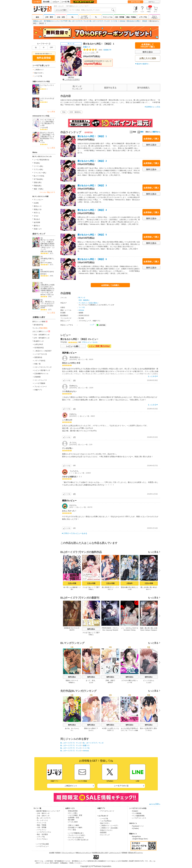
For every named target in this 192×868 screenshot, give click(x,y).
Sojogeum (154, 630)
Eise (104, 630)
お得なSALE (39, 344)
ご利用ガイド (39, 70)
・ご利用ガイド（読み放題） (109, 828)
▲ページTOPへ (155, 804)
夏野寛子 (110, 683)
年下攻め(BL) (38, 179)
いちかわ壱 (44, 128)
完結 (64, 112)
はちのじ (91, 730)
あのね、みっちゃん (72, 728)
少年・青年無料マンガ (42, 338)
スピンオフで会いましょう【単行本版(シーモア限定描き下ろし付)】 (47, 122)
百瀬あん (91, 589)
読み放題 (46, 2)
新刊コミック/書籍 (40, 321)
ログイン (152, 2)
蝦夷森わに (72, 683)
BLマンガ (71, 44)
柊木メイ (149, 589)
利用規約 (58, 853)
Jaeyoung (109, 630)
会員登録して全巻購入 (110, 285)
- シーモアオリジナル (43, 832)
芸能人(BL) (38, 182)
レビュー (56, 2)
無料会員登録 (135, 2)
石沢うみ (51, 295)
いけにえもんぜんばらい (47, 99)
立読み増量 (72, 583)
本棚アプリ (38, 390)
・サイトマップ (104, 835)
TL (96, 17)
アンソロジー (39, 200)
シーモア (37, 2)
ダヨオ (36, 216)
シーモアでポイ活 (41, 354)
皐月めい (44, 295)
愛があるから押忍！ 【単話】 (137, 21)
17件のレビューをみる (90, 342)
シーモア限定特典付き (42, 160)
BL (73, 17)
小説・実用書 (119, 17)
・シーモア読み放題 (42, 844)
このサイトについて (115, 853)
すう (72, 730)
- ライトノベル (41, 823)
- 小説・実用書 (41, 827)
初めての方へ (39, 73)
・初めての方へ (104, 823)
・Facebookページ (137, 826)
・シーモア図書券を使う (75, 833)
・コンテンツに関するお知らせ (78, 840)
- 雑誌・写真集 (41, 825)
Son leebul (127, 630)
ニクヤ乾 (130, 683)
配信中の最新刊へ (143, 64)
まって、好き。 (91, 680)
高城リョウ (38, 229)
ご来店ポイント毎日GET (43, 351)
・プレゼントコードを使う (76, 835)
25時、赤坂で (110, 680)
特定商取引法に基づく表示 (100, 853)
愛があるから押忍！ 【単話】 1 (92, 136)
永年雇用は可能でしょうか (47, 260)
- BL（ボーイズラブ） (44, 818)
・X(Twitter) (135, 828)
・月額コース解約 (73, 825)
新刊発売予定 (39, 325)
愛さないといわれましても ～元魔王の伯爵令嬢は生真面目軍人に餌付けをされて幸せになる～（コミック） (47, 245)
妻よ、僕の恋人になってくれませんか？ (47, 303)
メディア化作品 (40, 361)
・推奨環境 (103, 833)
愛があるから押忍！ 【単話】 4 (92, 210)
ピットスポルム (149, 680)
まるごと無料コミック (41, 331)
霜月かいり (38, 206)
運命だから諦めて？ (91, 728)
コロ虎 (130, 589)
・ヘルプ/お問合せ (105, 821)
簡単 (140, 132)
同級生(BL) (38, 186)
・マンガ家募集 (136, 813)
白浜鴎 (36, 203)
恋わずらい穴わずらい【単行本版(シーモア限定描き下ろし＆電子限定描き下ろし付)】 (47, 137)
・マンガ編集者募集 (138, 816)
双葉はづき (38, 209)
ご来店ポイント (71, 786)
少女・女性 (61, 17)
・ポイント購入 (72, 813)
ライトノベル (108, 17)
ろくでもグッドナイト (47, 86)
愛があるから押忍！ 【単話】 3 (92, 185)
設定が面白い (94, 303)
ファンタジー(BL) (40, 173)
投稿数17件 (97, 50)
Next (158, 571)
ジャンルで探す (61, 10)
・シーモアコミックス (138, 818)
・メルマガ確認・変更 (74, 815)
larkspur (148, 630)
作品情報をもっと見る (152, 107)
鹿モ (72, 589)
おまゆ (91, 683)
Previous (62, 570)
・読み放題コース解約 (74, 828)
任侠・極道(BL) (75, 112)
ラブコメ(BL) (38, 169)
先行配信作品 (39, 348)
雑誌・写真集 (131, 17)
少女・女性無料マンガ (42, 335)
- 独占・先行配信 (42, 834)
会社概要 (52, 853)
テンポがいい (83, 303)
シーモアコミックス (84, 17)
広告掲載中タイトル (41, 374)
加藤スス (87, 47)
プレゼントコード (41, 387)
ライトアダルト (155, 17)
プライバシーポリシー (68, 853)
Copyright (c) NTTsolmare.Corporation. (96, 866)
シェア (92, 325)
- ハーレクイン (41, 830)
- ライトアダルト (42, 839)
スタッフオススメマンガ (43, 367)
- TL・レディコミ (42, 820)
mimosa (122, 21)
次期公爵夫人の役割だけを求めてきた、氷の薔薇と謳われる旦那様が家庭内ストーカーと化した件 (47, 289)
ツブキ (42, 142)
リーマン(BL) (38, 166)
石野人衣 (44, 251)
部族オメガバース (72, 680)
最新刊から (156, 132)
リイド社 (114, 21)
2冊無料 (129, 583)
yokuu (50, 263)
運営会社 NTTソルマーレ (136, 853)
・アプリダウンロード (106, 811)
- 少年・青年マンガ (43, 813)
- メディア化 (40, 837)
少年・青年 (49, 17)
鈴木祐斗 (44, 274)
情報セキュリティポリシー (83, 853)
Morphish (115, 630)
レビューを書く (89, 53)
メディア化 (143, 17)
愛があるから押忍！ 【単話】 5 (92, 235)
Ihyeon (142, 630)
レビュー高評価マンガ (42, 370)
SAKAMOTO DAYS (47, 272)
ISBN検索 (124, 853)
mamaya (43, 306)
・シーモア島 (103, 819)
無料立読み (91, 629)
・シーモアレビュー (42, 846)
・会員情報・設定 (73, 818)
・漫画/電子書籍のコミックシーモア (47, 811)
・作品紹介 (134, 811)
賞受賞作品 (38, 357)
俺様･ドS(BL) (39, 189)
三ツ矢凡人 (149, 730)
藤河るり (37, 226)
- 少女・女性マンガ (43, 816)
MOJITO (72, 630)
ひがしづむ (124, 730)
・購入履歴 (71, 820)
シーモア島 (65, 2)
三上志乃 (149, 683)
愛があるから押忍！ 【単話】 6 (92, 259)
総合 (37, 17)
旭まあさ (37, 219)
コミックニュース (41, 380)
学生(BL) (37, 163)
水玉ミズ (110, 589)
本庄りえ (37, 213)
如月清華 (37, 222)
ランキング (40, 328)
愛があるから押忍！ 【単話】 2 (92, 161)
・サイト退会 (71, 830)
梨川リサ (44, 263)
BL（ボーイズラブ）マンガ (78, 21)
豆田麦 (50, 251)
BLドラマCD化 (39, 176)
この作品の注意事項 (71, 79)
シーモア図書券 (40, 383)
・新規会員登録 (72, 811)
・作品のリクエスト (106, 830)
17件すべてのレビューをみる (75, 533)
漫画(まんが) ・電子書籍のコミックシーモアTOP (50, 21)
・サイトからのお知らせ (75, 838)
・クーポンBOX (72, 822)
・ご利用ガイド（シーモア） (109, 826)
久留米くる (110, 730)
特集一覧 (37, 364)
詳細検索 (37, 377)
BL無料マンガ (39, 341)
